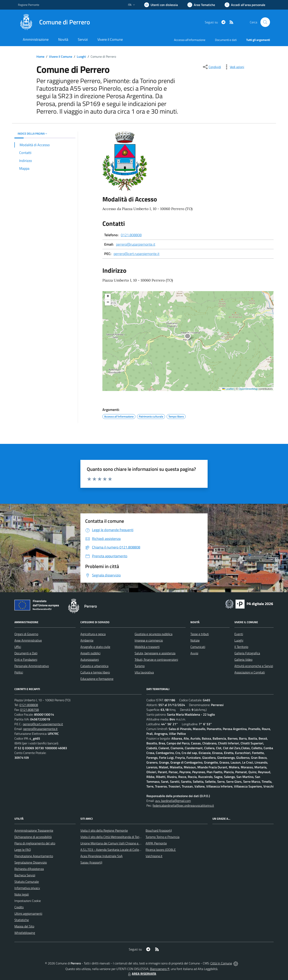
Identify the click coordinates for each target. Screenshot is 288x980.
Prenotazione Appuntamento (34, 856)
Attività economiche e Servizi (254, 666)
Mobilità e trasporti (147, 647)
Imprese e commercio (149, 640)
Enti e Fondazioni (26, 660)
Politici (19, 672)
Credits (19, 907)
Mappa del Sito (24, 926)
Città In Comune (221, 963)
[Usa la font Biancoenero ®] (161, 5)
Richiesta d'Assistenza (29, 869)
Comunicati (198, 647)
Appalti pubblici (90, 653)
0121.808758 (29, 710)
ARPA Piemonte (156, 843)
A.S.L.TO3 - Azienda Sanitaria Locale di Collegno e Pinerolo (119, 850)
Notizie (195, 640)
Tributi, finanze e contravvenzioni (156, 660)
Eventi (239, 634)
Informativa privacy (27, 888)
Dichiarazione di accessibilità (33, 837)
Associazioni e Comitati (250, 672)
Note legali (22, 894)
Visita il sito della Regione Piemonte (104, 830)
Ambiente (87, 640)
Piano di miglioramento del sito (35, 843)
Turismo (140, 666)
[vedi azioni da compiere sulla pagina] (234, 67)
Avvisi (194, 653)
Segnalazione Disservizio (31, 862)
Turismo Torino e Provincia (162, 837)
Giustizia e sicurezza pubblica (153, 634)
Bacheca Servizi (25, 875)
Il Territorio (241, 647)
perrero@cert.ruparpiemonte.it (136, 254)
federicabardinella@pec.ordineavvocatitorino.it (183, 805)
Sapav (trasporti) (91, 862)
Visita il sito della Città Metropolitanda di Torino (111, 837)
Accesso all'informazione (190, 40)
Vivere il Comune (61, 57)
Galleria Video (243, 660)
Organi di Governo (26, 634)
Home (40, 57)
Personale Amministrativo (32, 666)
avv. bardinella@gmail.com (173, 801)
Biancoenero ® (160, 969)
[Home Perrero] (54, 22)
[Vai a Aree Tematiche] (201, 5)
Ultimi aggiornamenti (28, 914)
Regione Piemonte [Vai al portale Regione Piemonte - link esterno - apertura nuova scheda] (29, 5)
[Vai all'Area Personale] (245, 5)
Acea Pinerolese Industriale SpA (101, 856)
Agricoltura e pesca (93, 634)
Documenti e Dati (26, 653)
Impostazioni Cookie (28, 901)
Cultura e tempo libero (95, 672)
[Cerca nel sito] (265, 22)
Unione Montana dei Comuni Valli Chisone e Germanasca (118, 843)
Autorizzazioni (90, 660)
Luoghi (81, 57)
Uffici (18, 647)
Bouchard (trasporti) (159, 830)
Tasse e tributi (200, 634)
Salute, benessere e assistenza (155, 653)
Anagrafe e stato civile (95, 647)
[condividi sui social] (212, 67)
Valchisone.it (154, 856)
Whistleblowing (25, 933)
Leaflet (228, 389)
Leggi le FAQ (23, 850)
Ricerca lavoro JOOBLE (161, 850)
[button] (190, 337)
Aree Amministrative (28, 640)
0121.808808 (131, 235)
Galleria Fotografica (247, 653)
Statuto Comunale (27, 882)
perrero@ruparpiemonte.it (136, 244)
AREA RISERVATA (142, 974)
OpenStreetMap (248, 389)
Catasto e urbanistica (94, 666)
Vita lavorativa (144, 672)
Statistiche (22, 920)
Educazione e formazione (97, 679)
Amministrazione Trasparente (34, 830)
